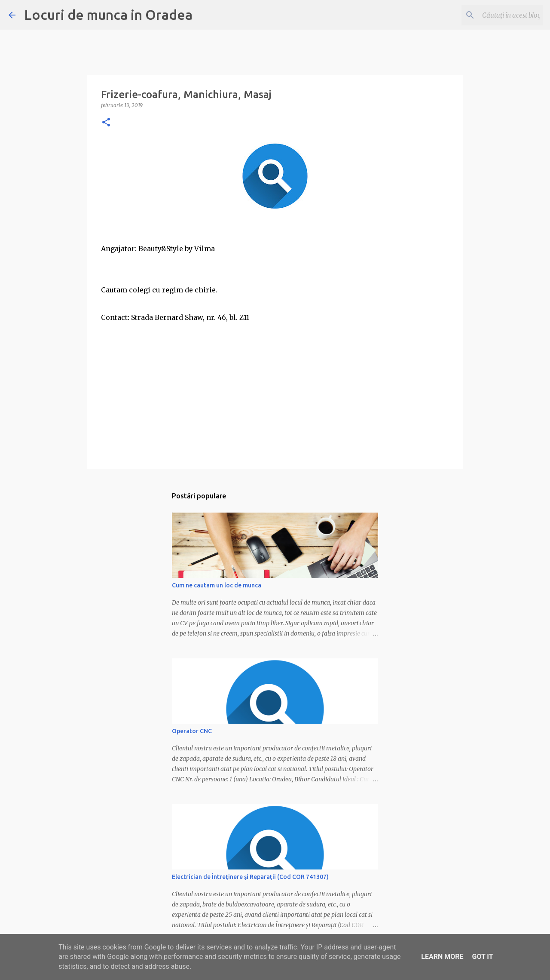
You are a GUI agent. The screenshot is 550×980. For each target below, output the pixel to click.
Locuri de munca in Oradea (108, 15)
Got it (482, 957)
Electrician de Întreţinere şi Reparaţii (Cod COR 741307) (250, 877)
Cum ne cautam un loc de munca (217, 585)
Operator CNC (192, 731)
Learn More (442, 957)
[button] (106, 123)
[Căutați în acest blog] (498, 15)
